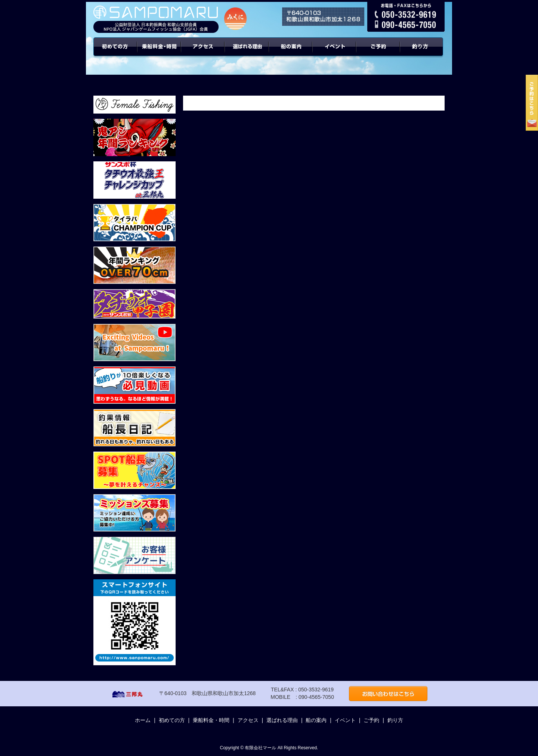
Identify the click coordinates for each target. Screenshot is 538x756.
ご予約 (378, 52)
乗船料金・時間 (159, 52)
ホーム (143, 720)
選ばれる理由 (247, 52)
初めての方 (115, 52)
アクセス (203, 52)
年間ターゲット (423, 52)
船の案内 (291, 52)
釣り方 (395, 720)
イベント (335, 52)
